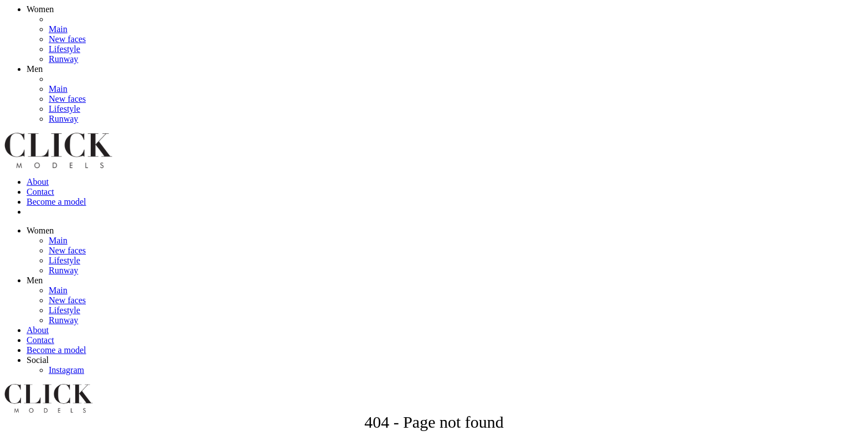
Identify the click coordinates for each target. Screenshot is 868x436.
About (38, 182)
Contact (40, 192)
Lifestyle (64, 49)
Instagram (66, 370)
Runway (63, 59)
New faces (67, 39)
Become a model (56, 202)
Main (58, 29)
